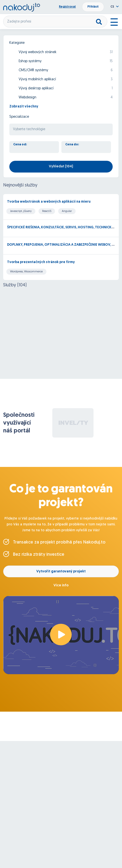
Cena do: (72, 145)
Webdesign (27, 98)
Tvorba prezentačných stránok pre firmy (41, 262)
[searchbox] (61, 130)
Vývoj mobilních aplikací (37, 79)
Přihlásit (93, 7)
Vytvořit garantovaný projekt (61, 572)
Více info (61, 585)
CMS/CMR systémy (33, 70)
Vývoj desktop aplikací (36, 88)
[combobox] (61, 129)
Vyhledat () (61, 167)
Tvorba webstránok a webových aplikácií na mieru (49, 202)
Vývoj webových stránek (38, 52)
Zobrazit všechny (24, 107)
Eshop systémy (30, 61)
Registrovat (67, 7)
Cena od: (20, 145)
